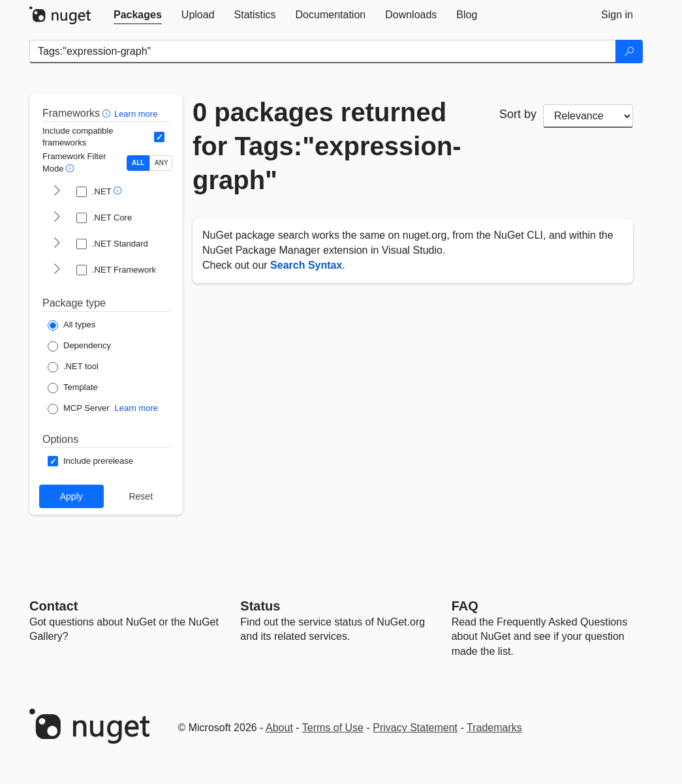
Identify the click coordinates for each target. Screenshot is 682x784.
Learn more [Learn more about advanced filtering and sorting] (136, 114)
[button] (108, 113)
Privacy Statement (415, 728)
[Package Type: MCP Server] (79, 409)
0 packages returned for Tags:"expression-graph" (327, 146)
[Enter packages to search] (323, 52)
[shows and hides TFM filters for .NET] (57, 192)
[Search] (629, 52)
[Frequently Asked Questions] (465, 606)
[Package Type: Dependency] (79, 346)
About (279, 728)
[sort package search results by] (588, 116)
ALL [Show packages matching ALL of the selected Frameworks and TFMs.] (138, 163)
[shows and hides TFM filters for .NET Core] (57, 218)
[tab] (138, 15)
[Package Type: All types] (71, 325)
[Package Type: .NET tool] (73, 367)
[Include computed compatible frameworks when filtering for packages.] (159, 137)
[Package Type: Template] (73, 388)
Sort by (518, 114)
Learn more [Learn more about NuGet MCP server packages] (136, 408)
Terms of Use (333, 728)
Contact (54, 606)
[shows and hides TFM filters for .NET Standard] (57, 244)
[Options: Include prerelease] (90, 461)
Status (260, 606)
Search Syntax (306, 265)
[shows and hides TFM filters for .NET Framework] (57, 270)
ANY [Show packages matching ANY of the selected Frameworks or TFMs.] (162, 163)
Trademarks (494, 728)
